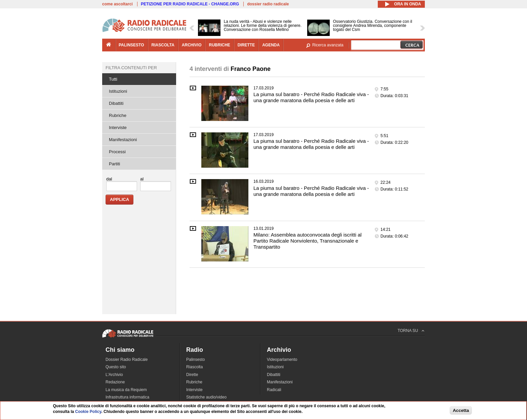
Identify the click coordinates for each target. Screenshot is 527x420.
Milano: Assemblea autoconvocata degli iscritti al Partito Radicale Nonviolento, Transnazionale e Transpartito (308, 241)
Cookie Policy (88, 412)
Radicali (274, 390)
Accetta (461, 411)
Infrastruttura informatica (127, 397)
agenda (271, 45)
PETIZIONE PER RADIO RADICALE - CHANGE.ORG (190, 4)
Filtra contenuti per (131, 68)
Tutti (113, 79)
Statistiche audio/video (206, 397)
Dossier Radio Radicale (127, 360)
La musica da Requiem (126, 390)
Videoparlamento (282, 360)
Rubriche (118, 115)
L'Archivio (114, 375)
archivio (192, 45)
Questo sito (116, 367)
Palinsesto (195, 360)
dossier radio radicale (268, 4)
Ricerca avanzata (328, 45)
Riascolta (194, 367)
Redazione (115, 382)
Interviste (118, 128)
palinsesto (131, 45)
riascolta (163, 45)
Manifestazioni (123, 140)
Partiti (114, 164)
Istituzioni (118, 91)
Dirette (192, 375)
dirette (246, 45)
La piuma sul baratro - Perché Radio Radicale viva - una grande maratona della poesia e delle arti (311, 97)
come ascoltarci (117, 4)
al (142, 179)
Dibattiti (116, 103)
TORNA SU (408, 331)
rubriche (219, 45)
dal (109, 179)
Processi (117, 152)
